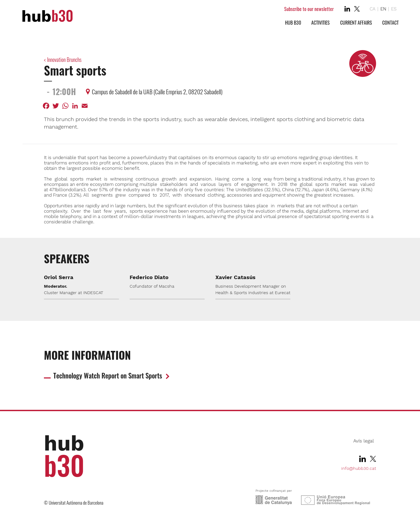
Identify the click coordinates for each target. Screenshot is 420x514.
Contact (390, 22)
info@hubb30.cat (359, 468)
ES (394, 9)
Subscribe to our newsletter (309, 9)
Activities (320, 22)
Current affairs (356, 22)
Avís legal (364, 441)
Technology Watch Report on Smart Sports (108, 375)
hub (47, 16)
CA (373, 9)
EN (383, 9)
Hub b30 (293, 22)
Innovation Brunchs (64, 59)
